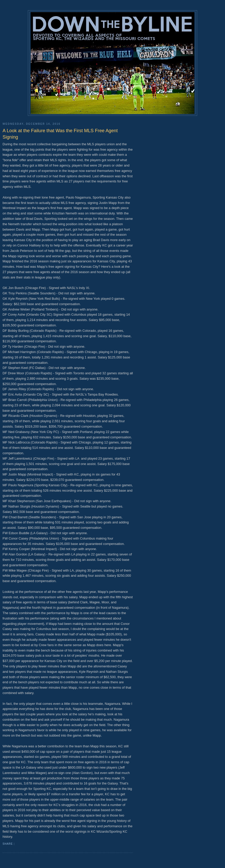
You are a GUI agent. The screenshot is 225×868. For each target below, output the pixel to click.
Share (8, 844)
